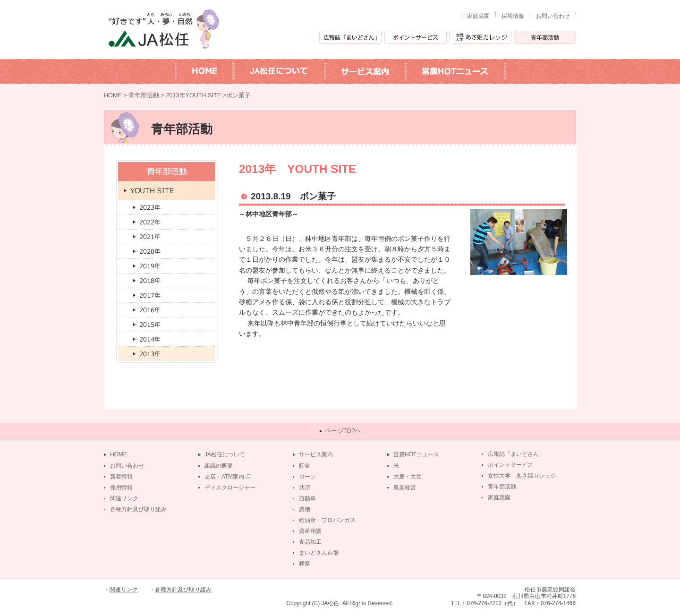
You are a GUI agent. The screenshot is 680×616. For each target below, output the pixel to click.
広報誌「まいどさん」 (516, 454)
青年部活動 (144, 95)
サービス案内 (316, 454)
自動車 (307, 498)
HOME (113, 95)
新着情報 (121, 477)
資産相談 (310, 531)
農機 (305, 509)
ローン (307, 477)
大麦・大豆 (408, 477)
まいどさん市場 (319, 553)
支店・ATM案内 (224, 477)
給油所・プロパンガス (327, 520)
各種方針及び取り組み (138, 509)
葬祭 (305, 564)
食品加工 (310, 542)
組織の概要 (219, 466)
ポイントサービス (510, 465)
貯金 (305, 466)
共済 (305, 488)
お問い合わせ (553, 16)
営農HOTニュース (416, 454)
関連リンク (124, 498)
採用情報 (513, 16)
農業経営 (405, 488)
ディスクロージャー (230, 488)
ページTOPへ (343, 431)
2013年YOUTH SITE (194, 95)
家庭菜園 (478, 16)
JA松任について (225, 454)
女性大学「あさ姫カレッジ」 (525, 476)
